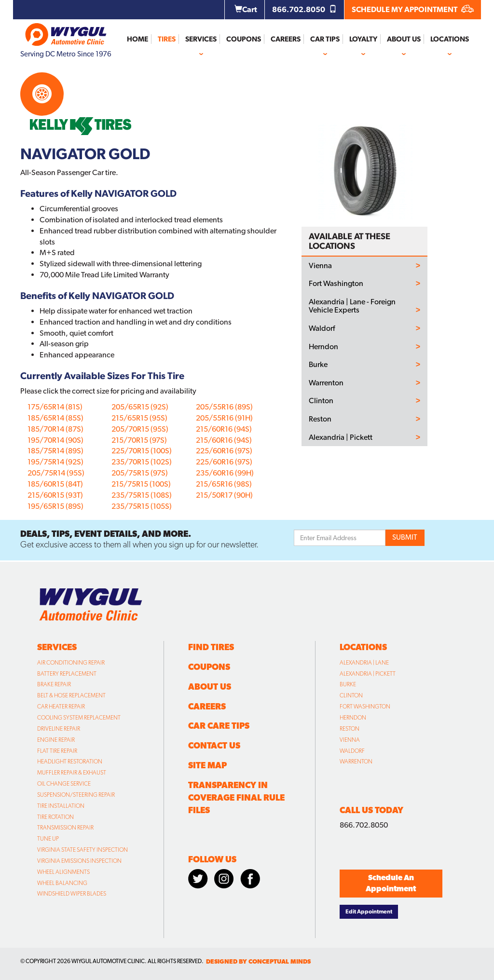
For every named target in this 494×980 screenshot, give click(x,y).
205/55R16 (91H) (224, 418)
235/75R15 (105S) (142, 506)
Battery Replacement (67, 674)
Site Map (207, 765)
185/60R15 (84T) (55, 484)
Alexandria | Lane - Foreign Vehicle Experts (352, 306)
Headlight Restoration (70, 762)
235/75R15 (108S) (142, 495)
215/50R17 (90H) (224, 495)
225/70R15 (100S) (142, 451)
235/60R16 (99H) (225, 473)
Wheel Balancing (62, 883)
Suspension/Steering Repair (76, 795)
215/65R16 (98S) (224, 484)
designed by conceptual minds (258, 961)
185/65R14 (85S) (55, 418)
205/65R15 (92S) (140, 407)
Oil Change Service (64, 784)
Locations (450, 39)
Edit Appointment (369, 912)
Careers (286, 39)
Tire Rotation (55, 817)
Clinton (321, 401)
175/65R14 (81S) (55, 407)
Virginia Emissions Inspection (79, 861)
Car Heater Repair (61, 707)
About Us (404, 39)
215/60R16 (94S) (224, 429)
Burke (318, 365)
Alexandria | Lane (364, 663)
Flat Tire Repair (57, 751)
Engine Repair (56, 740)
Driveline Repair (59, 729)
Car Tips (325, 39)
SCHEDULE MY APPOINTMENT (413, 9)
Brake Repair (54, 684)
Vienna (320, 266)
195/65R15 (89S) (55, 506)
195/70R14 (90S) (55, 440)
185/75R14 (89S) (55, 451)
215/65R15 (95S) (139, 418)
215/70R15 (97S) (139, 440)
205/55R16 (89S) (224, 407)
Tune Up (48, 839)
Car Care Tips (219, 726)
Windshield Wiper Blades (72, 894)
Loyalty (363, 39)
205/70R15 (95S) (140, 429)
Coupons (244, 39)
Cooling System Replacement (79, 718)
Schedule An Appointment (391, 883)
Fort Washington (336, 284)
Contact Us (214, 745)
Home (137, 39)
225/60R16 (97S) (224, 451)
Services (201, 39)
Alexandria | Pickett (341, 437)
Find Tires (211, 647)
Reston (320, 419)
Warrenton (326, 383)
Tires (167, 39)
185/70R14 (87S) (55, 429)
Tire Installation (61, 806)
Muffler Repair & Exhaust (72, 773)
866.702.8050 (304, 9)
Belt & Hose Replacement (71, 695)
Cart (246, 9)
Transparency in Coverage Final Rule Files (236, 797)
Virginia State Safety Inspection (82, 850)
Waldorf (322, 328)
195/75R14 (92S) (55, 462)
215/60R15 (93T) (55, 495)
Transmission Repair (65, 828)
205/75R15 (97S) (140, 473)
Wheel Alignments (63, 872)
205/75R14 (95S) (56, 473)
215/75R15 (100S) (141, 484)
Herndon (323, 347)
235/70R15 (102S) (142, 462)
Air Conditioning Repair (71, 663)
